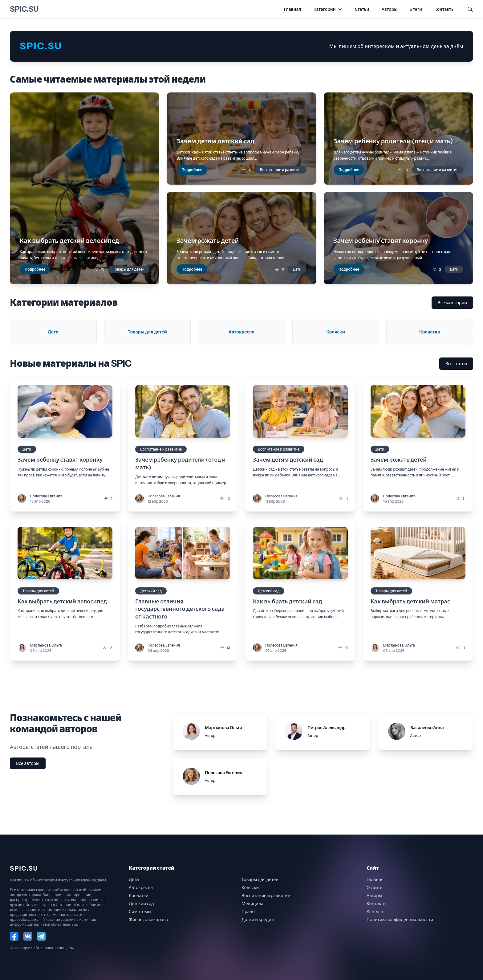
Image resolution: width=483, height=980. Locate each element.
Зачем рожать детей (399, 460)
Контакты (444, 9)
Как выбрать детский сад (287, 602)
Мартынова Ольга (46, 645)
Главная (292, 9)
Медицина (252, 904)
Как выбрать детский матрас (410, 602)
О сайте (374, 888)
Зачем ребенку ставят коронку (60, 460)
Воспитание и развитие (280, 170)
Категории (328, 9)
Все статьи (456, 364)
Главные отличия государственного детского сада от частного (180, 609)
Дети (297, 269)
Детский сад (151, 591)
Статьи (362, 9)
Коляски (250, 888)
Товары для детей (129, 269)
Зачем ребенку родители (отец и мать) (180, 464)
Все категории (452, 303)
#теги (416, 9)
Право (248, 912)
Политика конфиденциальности (400, 920)
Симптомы (140, 912)
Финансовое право (148, 920)
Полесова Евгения (46, 496)
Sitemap (375, 912)
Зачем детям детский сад (288, 460)
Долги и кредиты (259, 920)
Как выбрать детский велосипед (62, 602)
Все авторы (28, 763)
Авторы (390, 9)
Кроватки (139, 896)
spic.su (24, 9)
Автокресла (141, 888)
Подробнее (35, 269)
